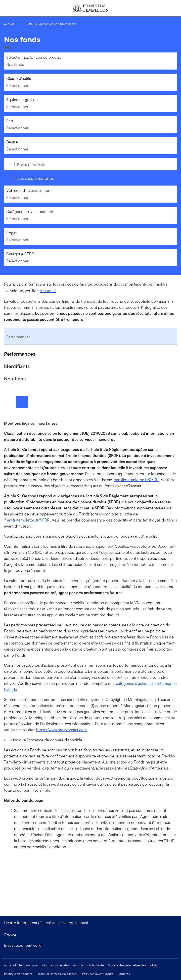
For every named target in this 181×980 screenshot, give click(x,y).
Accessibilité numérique (21, 965)
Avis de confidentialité (88, 965)
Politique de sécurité (18, 974)
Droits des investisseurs (97, 974)
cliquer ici (48, 291)
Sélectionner (17, 86)
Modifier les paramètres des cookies (133, 965)
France (10, 935)
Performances (18, 337)
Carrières (124, 974)
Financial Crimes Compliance (57, 974)
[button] (90, 945)
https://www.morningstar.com (61, 730)
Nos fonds (15, 64)
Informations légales (55, 965)
